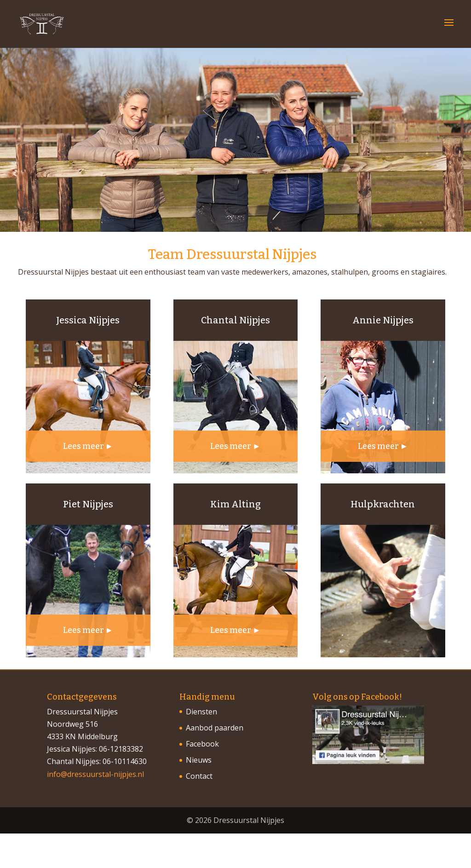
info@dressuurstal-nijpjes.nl (95, 774)
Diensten (201, 712)
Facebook (202, 744)
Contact (199, 776)
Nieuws (199, 760)
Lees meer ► (88, 446)
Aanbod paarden (215, 728)
